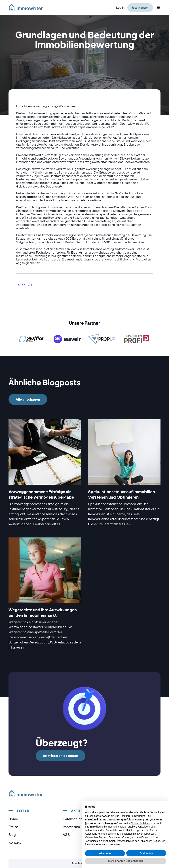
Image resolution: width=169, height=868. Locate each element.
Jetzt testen (140, 8)
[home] (28, 8)
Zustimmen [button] (146, 853)
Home (13, 819)
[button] (157, 8)
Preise (13, 827)
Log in (120, 8)
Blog (12, 835)
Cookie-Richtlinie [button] (140, 823)
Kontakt (15, 842)
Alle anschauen (28, 399)
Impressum (71, 827)
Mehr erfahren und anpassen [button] (125, 861)
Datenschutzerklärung (80, 819)
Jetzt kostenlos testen (61, 756)
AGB (66, 835)
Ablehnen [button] (105, 853)
